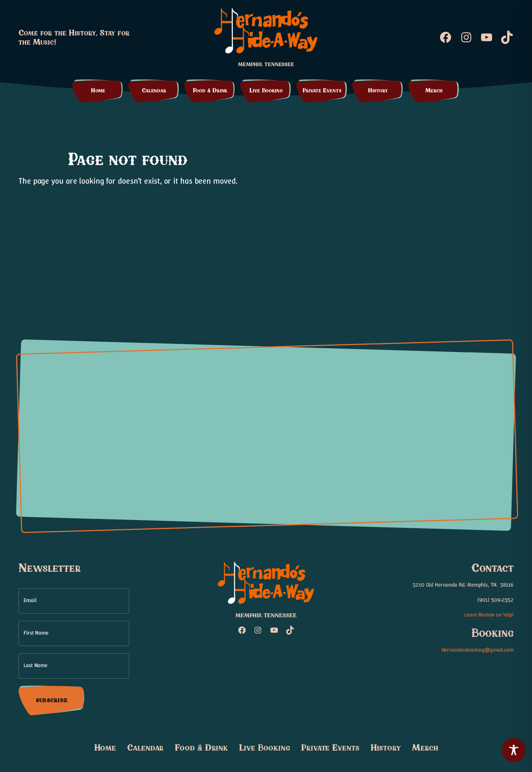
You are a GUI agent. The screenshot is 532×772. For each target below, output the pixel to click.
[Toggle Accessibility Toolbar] (514, 750)
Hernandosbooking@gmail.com (478, 650)
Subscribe (52, 701)
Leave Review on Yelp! (489, 615)
